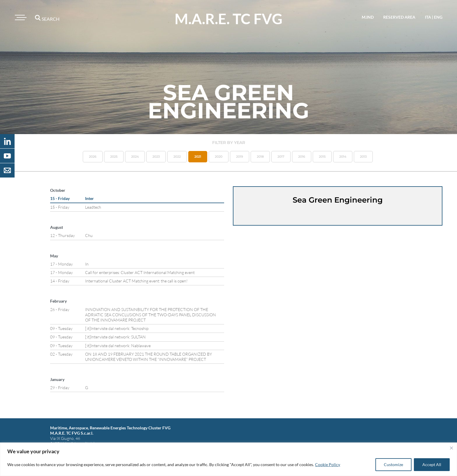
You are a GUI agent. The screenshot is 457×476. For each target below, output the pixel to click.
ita (428, 17)
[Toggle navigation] (20, 17)
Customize (393, 464)
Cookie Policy (328, 464)
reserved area (399, 17)
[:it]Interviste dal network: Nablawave (118, 346)
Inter (89, 198)
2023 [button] (156, 157)
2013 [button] (363, 157)
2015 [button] (322, 157)
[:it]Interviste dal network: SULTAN (115, 337)
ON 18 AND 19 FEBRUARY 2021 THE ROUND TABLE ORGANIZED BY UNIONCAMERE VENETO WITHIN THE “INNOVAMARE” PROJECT (148, 357)
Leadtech (93, 207)
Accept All (432, 464)
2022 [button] (177, 157)
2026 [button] (93, 157)
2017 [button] (281, 157)
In (87, 264)
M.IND (368, 17)
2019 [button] (240, 157)
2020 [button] (219, 157)
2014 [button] (343, 157)
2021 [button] (198, 157)
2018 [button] (260, 157)
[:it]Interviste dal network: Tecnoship (117, 328)
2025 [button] (114, 157)
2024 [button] (135, 157)
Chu (89, 235)
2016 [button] (302, 157)
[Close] (451, 448)
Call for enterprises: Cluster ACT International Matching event (140, 272)
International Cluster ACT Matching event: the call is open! (136, 281)
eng (438, 17)
